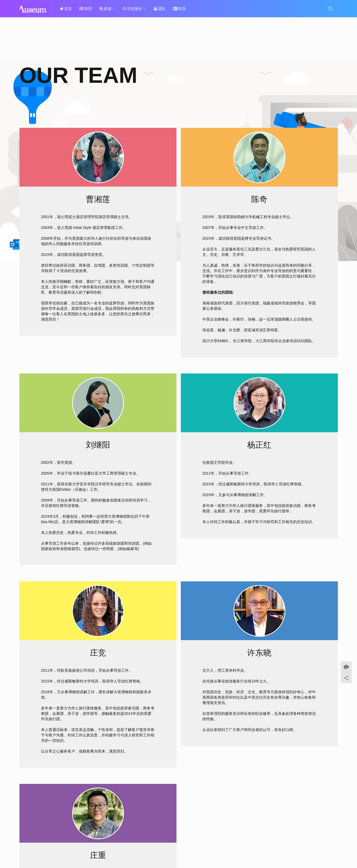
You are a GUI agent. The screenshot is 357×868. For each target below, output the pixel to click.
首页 (68, 9)
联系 (181, 9)
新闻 (88, 9)
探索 (107, 9)
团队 (161, 9)
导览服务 (134, 9)
